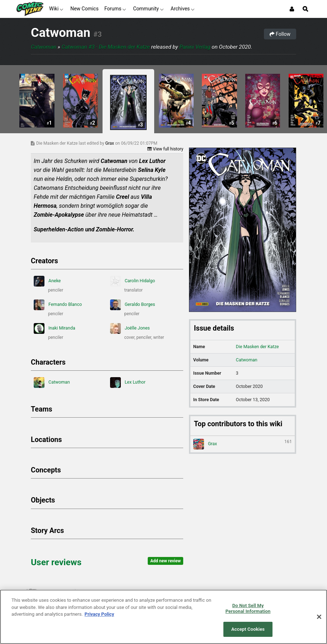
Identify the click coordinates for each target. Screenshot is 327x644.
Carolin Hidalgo (133, 281)
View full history (165, 149)
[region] (163, 617)
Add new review (165, 561)
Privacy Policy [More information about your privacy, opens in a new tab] (99, 614)
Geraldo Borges (133, 305)
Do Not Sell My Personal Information (248, 608)
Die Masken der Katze (257, 347)
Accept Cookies (248, 629)
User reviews (56, 562)
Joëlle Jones (130, 328)
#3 (97, 34)
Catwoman (61, 33)
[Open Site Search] (305, 9)
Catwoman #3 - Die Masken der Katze (106, 47)
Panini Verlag (195, 47)
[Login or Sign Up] (292, 9)
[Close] (319, 617)
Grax (110, 143)
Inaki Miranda (54, 328)
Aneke (47, 281)
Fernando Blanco (58, 305)
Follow (280, 34)
